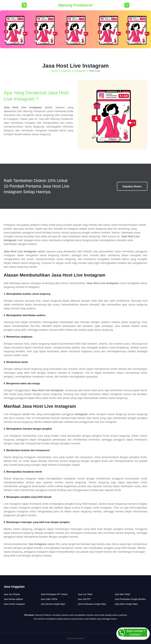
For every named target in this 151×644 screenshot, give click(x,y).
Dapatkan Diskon (132, 186)
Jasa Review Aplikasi (13, 599)
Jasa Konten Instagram (14, 604)
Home (54, 71)
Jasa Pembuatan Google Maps (92, 604)
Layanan (66, 71)
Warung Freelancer (76, 5)
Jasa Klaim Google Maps (126, 604)
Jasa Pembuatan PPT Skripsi (54, 594)
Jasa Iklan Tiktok (122, 594)
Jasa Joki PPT (84, 599)
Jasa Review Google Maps (53, 604)
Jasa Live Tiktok (85, 594)
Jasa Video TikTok (49, 599)
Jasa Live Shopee (12, 594)
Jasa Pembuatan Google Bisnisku (130, 599)
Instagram (80, 71)
